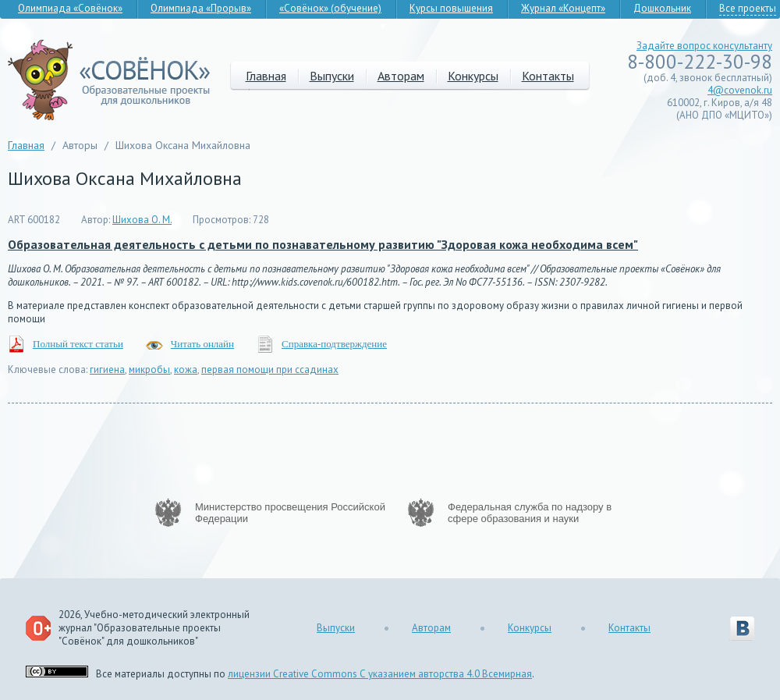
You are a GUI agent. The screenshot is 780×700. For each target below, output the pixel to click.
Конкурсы (473, 76)
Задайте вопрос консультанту (704, 46)
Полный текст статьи (78, 344)
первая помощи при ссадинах (270, 370)
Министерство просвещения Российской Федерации (290, 513)
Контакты (548, 76)
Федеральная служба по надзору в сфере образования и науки (530, 513)
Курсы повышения (451, 8)
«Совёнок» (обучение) (330, 8)
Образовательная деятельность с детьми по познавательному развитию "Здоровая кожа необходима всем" (323, 244)
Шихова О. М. (142, 220)
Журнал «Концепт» (563, 8)
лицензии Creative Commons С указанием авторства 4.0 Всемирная (380, 674)
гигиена (107, 370)
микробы (149, 370)
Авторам (401, 76)
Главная (266, 76)
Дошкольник (662, 8)
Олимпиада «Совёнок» (70, 8)
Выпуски (332, 76)
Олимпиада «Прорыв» (201, 8)
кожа (186, 370)
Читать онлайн (202, 344)
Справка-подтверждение (334, 344)
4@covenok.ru (740, 90)
